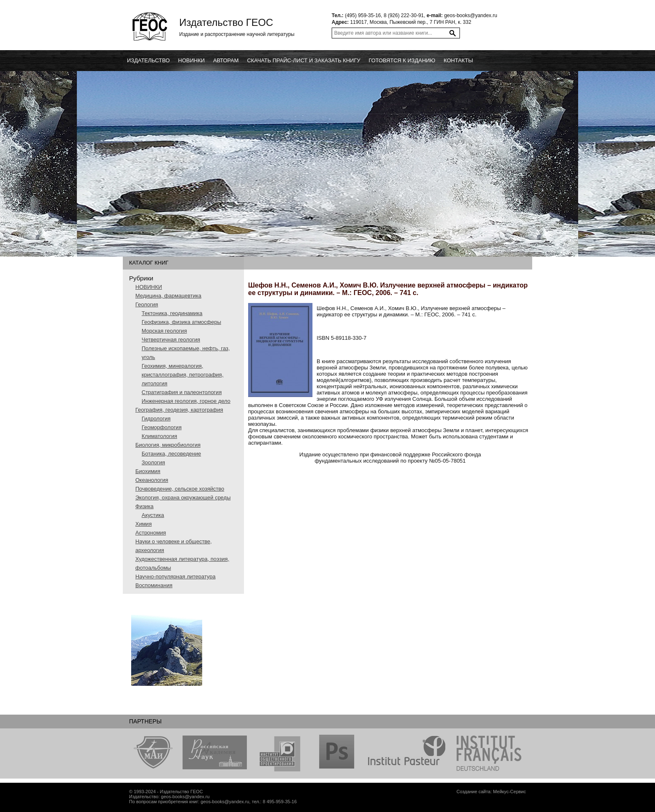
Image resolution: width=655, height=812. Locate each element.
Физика (145, 506)
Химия (143, 524)
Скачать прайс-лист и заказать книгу (303, 60)
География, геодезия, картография (179, 410)
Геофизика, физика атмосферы (181, 322)
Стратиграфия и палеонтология (182, 392)
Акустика (153, 515)
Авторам (226, 60)
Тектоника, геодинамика (172, 313)
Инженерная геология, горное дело (186, 401)
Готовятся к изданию (402, 60)
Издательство (148, 60)
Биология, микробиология (168, 445)
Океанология (152, 480)
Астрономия (151, 533)
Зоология (153, 462)
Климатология (159, 436)
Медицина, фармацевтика (168, 296)
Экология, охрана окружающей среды (183, 498)
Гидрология (156, 419)
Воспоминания (154, 585)
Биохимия (148, 471)
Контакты (458, 60)
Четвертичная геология (171, 340)
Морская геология (164, 331)
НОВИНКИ (149, 287)
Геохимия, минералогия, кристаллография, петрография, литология (183, 375)
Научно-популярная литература (175, 577)
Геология (147, 304)
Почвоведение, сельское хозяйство (180, 489)
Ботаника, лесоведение (171, 454)
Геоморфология (162, 427)
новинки (191, 60)
